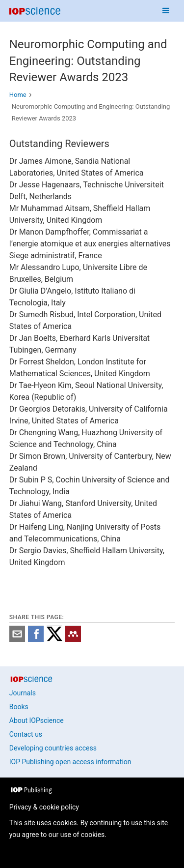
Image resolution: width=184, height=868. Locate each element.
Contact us (26, 734)
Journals (23, 693)
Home (18, 95)
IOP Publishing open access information (70, 762)
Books (19, 707)
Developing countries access (53, 748)
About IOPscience (37, 720)
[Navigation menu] (166, 11)
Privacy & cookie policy (44, 807)
